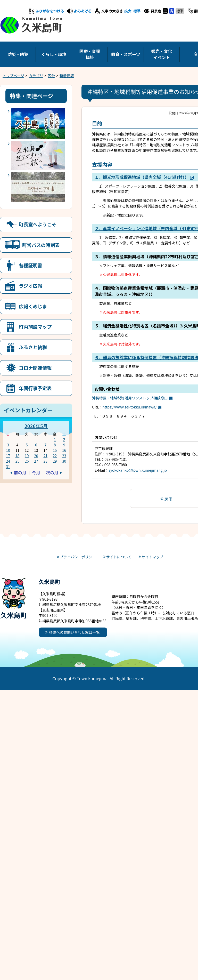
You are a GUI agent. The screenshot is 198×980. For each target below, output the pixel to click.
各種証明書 (31, 265)
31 (8, 467)
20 (36, 456)
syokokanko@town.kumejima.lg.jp (138, 470)
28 (45, 461)
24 (8, 461)
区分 (51, 76)
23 (64, 456)
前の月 (20, 472)
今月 (36, 472)
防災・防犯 (18, 54)
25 (18, 461)
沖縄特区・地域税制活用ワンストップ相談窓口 (132, 398)
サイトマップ (152, 557)
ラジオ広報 (31, 286)
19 (27, 456)
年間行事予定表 (35, 388)
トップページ (13, 76)
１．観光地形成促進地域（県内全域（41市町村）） (144, 177)
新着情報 (67, 76)
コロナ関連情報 (35, 368)
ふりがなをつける (50, 11)
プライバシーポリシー (78, 557)
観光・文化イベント (162, 54)
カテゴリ (36, 76)
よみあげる (83, 11)
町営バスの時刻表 (41, 245)
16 (64, 450)
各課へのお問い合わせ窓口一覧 (74, 632)
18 (18, 456)
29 (55, 461)
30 (64, 461)
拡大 (128, 11)
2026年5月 (36, 426)
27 (36, 461)
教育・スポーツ (126, 54)
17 (8, 456)
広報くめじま (33, 306)
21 (45, 456)
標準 (137, 11)
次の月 (52, 472)
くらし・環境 (54, 54)
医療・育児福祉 (90, 54)
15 (55, 450)
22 (55, 456)
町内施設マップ (35, 327)
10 (8, 450)
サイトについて (119, 557)
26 (27, 461)
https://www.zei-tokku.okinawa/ (132, 407)
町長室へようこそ (38, 224)
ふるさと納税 (33, 347)
